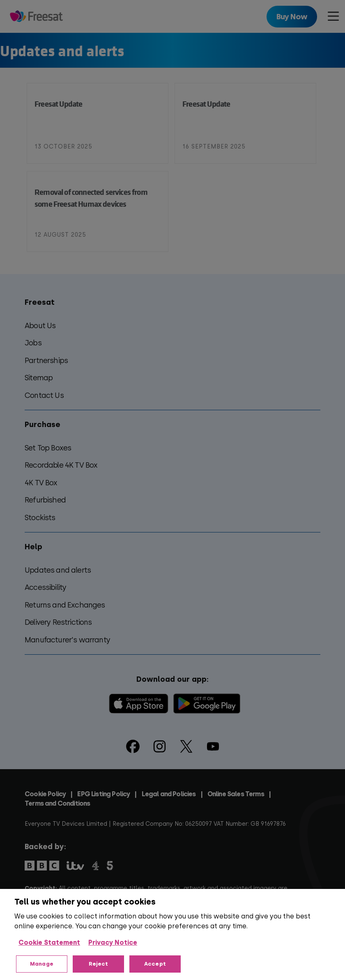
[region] (172, 934)
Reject (99, 964)
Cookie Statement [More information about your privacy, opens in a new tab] (49, 942)
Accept (155, 964)
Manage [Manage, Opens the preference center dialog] (42, 964)
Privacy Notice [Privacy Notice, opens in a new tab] (113, 942)
